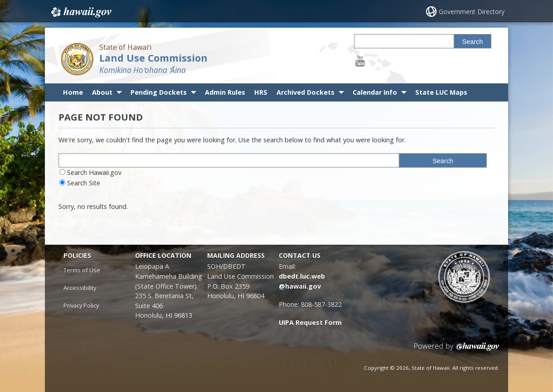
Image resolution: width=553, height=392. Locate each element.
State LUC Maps (441, 92)
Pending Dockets (159, 92)
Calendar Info (375, 92)
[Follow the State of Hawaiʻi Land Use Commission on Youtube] (360, 60)
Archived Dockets (306, 92)
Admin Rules (225, 92)
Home (73, 92)
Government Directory (472, 12)
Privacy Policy (81, 305)
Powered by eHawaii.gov (457, 350)
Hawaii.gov (80, 12)
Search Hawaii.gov (94, 172)
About (102, 92)
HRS (261, 92)
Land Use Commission (153, 58)
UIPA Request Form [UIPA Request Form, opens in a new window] (310, 322)
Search (473, 42)
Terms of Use (82, 270)
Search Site (84, 183)
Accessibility (80, 288)
